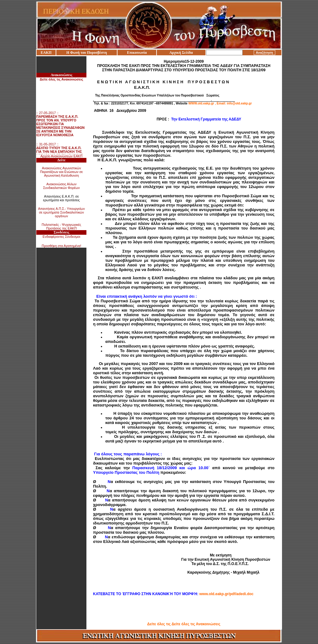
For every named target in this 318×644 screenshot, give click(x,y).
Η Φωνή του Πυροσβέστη (87, 53)
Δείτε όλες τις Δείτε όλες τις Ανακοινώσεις (184, 624)
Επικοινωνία (137, 53)
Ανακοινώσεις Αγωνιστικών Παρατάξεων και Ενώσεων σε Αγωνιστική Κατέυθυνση (61, 172)
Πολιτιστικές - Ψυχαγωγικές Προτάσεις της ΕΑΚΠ (62, 226)
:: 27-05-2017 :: (60, 125)
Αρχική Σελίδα (181, 53)
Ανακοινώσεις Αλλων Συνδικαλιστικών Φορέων (61, 186)
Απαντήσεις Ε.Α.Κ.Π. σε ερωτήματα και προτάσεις (62, 198)
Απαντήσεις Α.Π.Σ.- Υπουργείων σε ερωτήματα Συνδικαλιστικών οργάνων (62, 212)
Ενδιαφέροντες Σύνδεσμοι (62, 237)
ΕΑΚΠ (46, 53)
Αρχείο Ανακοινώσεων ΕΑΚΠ (61, 156)
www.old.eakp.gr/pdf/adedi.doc (226, 594)
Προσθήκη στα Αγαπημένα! (61, 246)
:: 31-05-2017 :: (60, 153)
